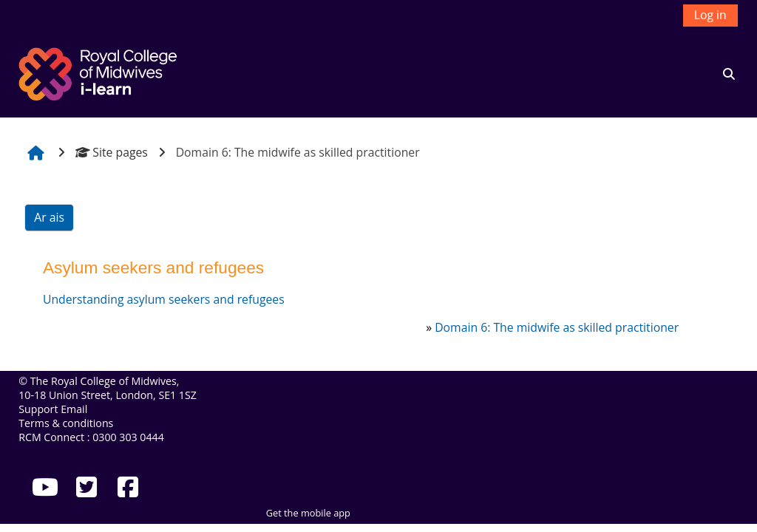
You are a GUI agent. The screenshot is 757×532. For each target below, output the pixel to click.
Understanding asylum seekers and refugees (164, 299)
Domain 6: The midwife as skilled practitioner (557, 327)
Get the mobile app (308, 513)
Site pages (112, 152)
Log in (710, 15)
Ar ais (49, 217)
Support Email (53, 409)
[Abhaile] (100, 72)
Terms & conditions (66, 423)
